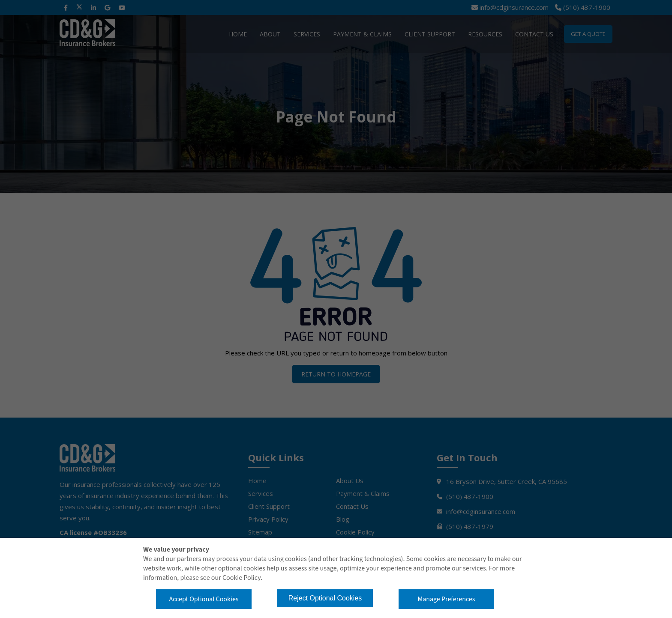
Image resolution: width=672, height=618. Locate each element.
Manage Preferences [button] (447, 599)
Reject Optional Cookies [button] (325, 598)
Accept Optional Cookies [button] (204, 599)
